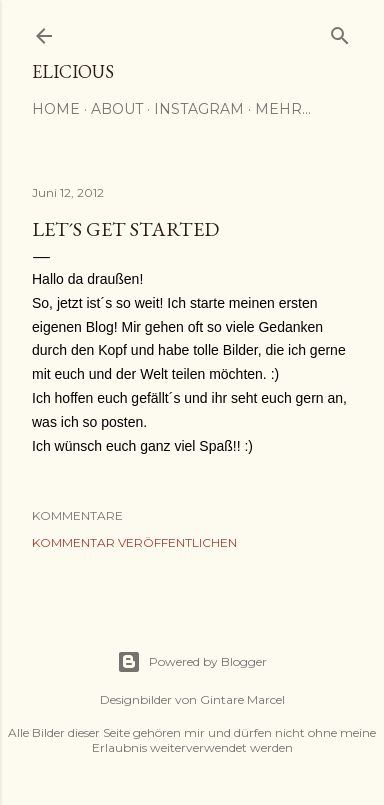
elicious (73, 71)
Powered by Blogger (192, 662)
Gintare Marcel (242, 699)
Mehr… (283, 109)
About (117, 109)
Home (56, 109)
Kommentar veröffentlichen (134, 542)
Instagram (199, 109)
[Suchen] (340, 31)
